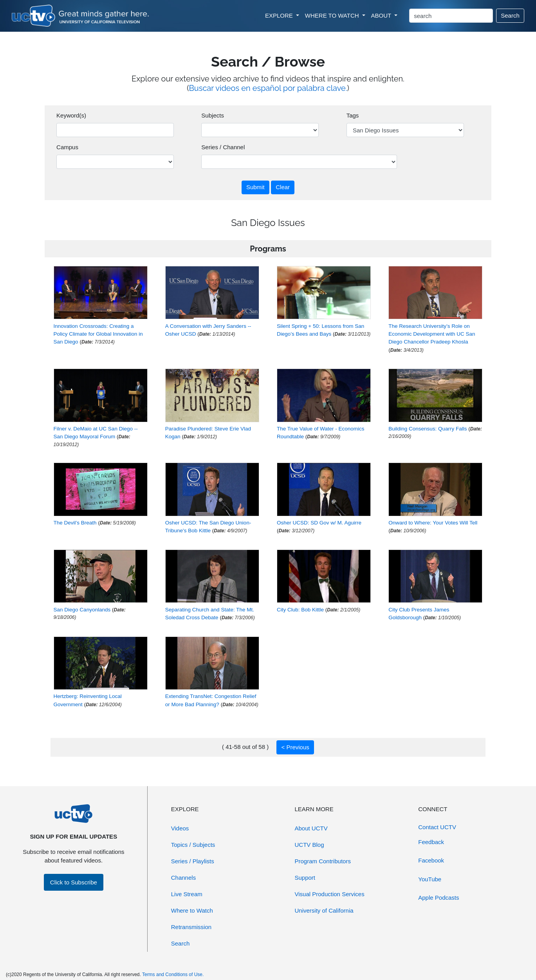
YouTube (430, 879)
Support (305, 878)
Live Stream (187, 894)
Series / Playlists (193, 861)
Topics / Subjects (193, 845)
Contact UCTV (437, 827)
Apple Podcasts (439, 898)
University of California (324, 910)
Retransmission (191, 927)
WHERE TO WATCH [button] (333, 15)
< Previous (295, 747)
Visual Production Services (330, 894)
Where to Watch (192, 910)
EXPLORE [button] (280, 15)
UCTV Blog (310, 845)
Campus (67, 147)
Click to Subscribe (74, 882)
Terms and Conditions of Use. (173, 975)
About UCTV (311, 828)
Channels (183, 878)
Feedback (431, 842)
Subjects (213, 115)
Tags (353, 115)
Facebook (431, 860)
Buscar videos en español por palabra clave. (268, 88)
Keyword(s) (71, 115)
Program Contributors (323, 861)
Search (510, 15)
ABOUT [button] (382, 15)
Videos (180, 828)
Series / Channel (223, 147)
